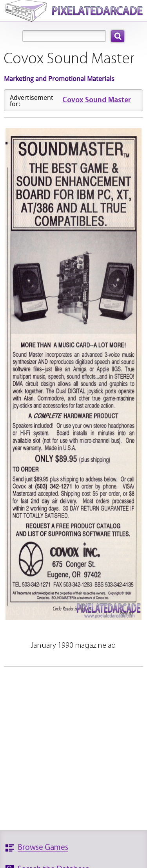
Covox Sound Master (97, 100)
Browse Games (43, 848)
